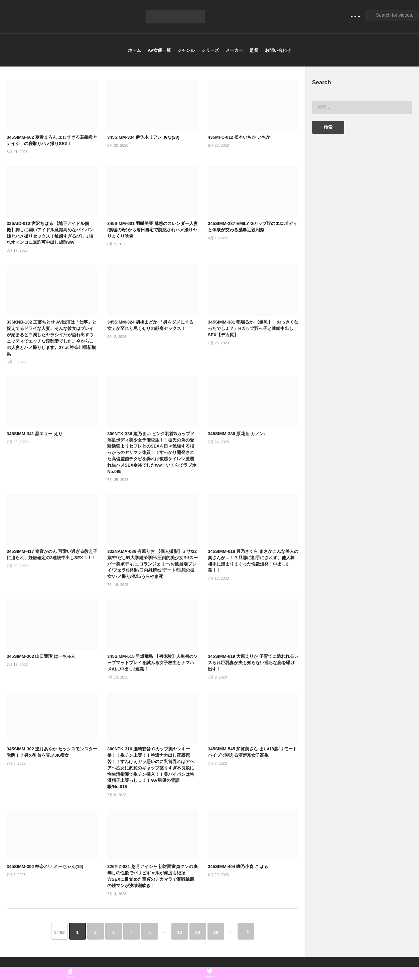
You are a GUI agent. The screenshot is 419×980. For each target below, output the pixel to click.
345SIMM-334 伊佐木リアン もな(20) (143, 137)
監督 (254, 50)
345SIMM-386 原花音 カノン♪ (237, 434)
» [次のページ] (246, 931)
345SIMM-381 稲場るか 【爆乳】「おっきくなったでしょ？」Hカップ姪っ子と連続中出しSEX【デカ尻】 (253, 328)
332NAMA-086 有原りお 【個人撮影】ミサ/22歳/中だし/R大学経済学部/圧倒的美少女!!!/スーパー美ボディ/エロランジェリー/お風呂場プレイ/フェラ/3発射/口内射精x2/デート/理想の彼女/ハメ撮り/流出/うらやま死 (153, 564)
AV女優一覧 (159, 50)
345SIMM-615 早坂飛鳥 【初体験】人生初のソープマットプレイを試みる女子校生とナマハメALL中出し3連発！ (153, 663)
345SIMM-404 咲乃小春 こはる (238, 867)
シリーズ (210, 50)
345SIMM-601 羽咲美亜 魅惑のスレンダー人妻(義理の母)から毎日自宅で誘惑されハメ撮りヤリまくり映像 (153, 230)
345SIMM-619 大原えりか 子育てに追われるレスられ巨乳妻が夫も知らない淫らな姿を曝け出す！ (253, 663)
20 (197, 932)
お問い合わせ (278, 50)
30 (216, 932)
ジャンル (186, 50)
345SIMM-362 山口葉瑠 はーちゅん (41, 656)
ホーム (134, 50)
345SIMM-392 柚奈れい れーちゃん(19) (45, 867)
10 (179, 932)
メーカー (234, 50)
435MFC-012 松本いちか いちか (239, 137)
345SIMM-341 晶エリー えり (35, 434)
